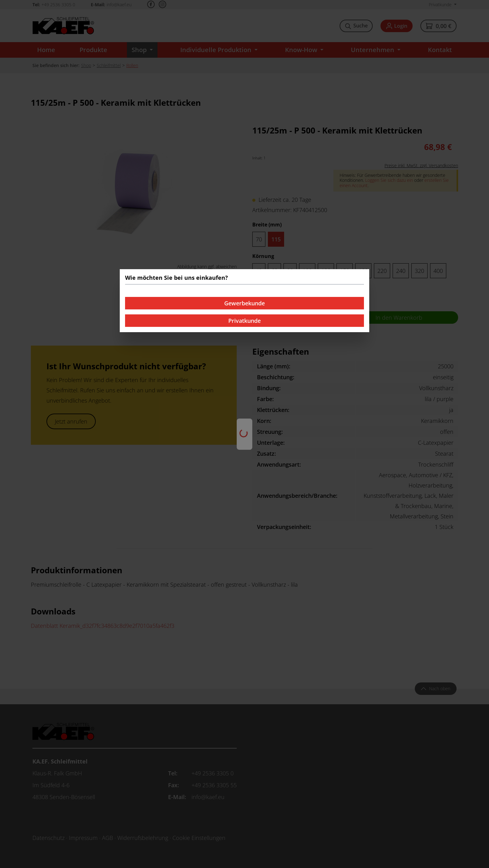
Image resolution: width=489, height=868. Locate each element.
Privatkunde (244, 321)
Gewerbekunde (244, 303)
